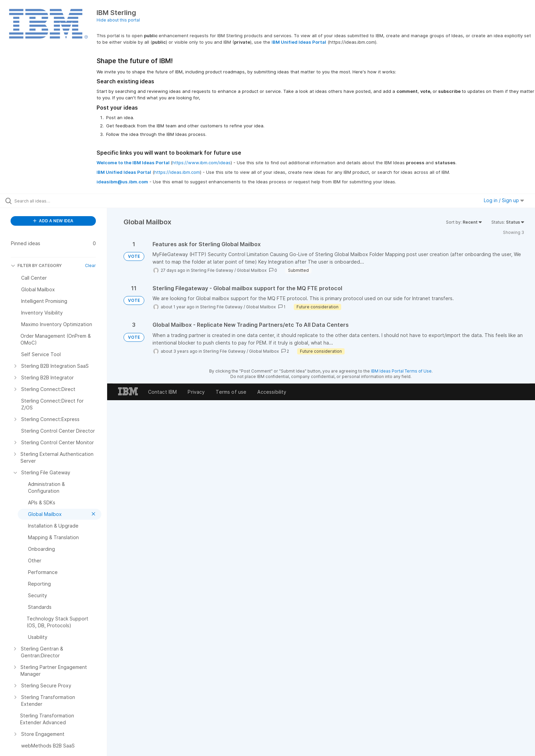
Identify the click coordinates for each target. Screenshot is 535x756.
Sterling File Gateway (212, 270)
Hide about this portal (118, 20)
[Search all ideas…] (62, 201)
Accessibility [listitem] (272, 392)
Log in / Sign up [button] (504, 200)
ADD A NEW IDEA (53, 221)
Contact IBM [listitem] (163, 392)
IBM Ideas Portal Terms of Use (401, 371)
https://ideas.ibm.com (177, 172)
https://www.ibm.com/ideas (201, 163)
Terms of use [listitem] (231, 392)
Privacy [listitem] (196, 392)
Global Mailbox (252, 270)
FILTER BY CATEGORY (36, 265)
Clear (90, 265)
